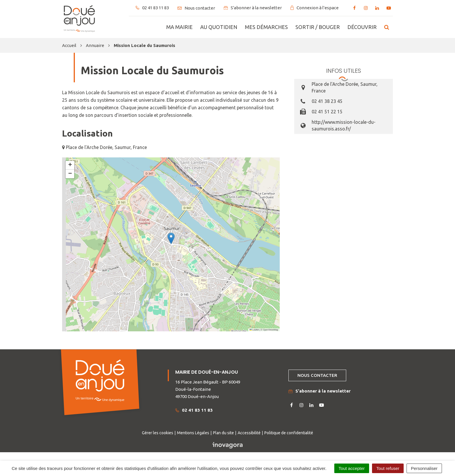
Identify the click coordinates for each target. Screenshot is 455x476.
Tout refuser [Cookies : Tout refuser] (388, 468)
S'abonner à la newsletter (319, 391)
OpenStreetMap (271, 330)
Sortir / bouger (318, 27)
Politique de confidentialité (289, 433)
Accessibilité (249, 433)
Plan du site (223, 433)
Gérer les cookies (158, 433)
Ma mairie (179, 27)
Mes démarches (266, 27)
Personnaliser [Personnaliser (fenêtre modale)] (424, 468)
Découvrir (362, 27)
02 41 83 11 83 (194, 410)
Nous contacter (317, 375)
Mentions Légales (193, 433)
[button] (171, 238)
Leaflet (254, 330)
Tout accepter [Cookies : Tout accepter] (352, 468)
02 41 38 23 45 (327, 101)
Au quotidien (219, 27)
